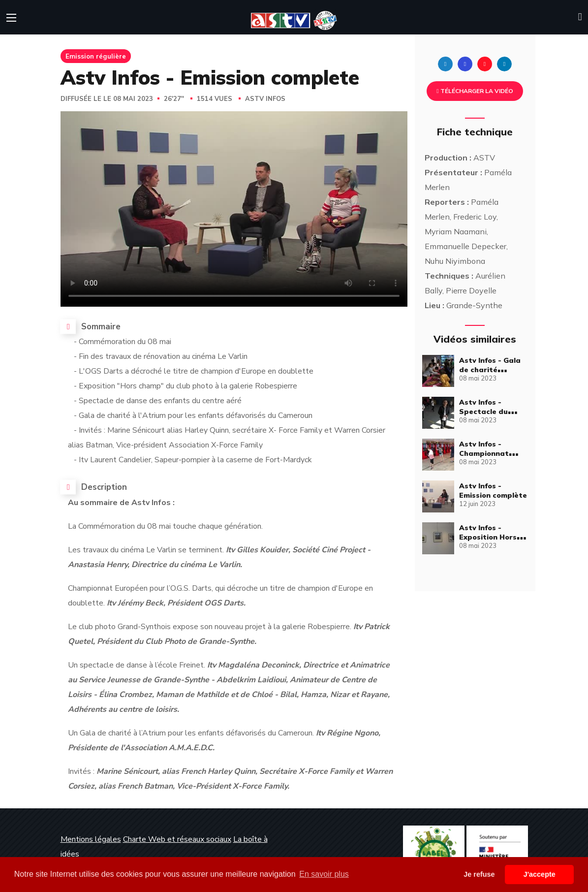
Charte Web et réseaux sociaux (177, 839)
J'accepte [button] (540, 874)
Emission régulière (96, 56)
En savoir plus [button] (324, 874)
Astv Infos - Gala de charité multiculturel (490, 370)
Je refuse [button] (479, 874)
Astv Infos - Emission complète (493, 491)
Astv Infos (265, 99)
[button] (580, 17)
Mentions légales (91, 839)
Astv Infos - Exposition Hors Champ (488, 537)
